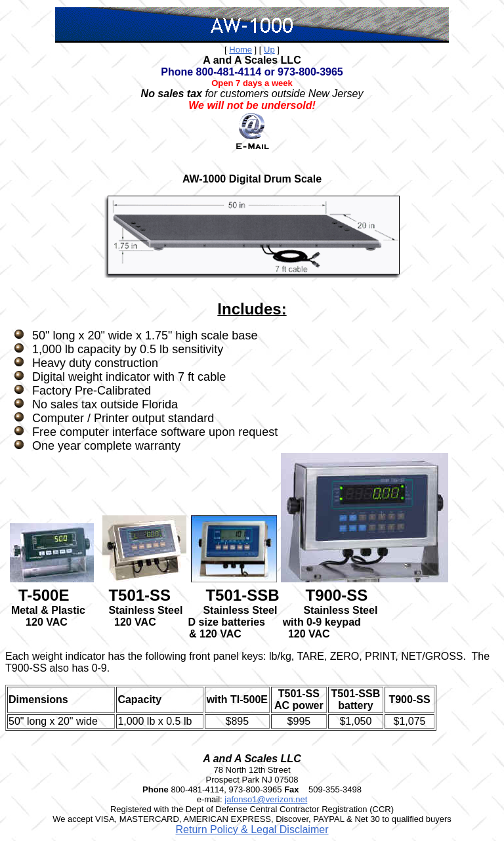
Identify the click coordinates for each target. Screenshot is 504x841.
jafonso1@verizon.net (266, 799)
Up (269, 50)
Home (241, 50)
